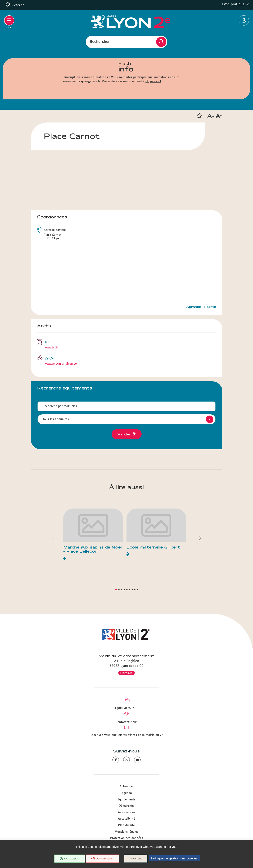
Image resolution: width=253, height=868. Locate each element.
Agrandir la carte (201, 307)
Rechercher (100, 42)
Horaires (126, 673)
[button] (199, 116)
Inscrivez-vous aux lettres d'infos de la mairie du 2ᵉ (126, 735)
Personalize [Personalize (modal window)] (136, 859)
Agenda (127, 793)
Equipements (126, 800)
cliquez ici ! (153, 81)
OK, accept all (70, 859)
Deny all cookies (102, 859)
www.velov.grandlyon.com (62, 364)
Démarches (126, 806)
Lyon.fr (18, 5)
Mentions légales (126, 832)
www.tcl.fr (52, 348)
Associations (127, 812)
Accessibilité (126, 819)
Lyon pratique (236, 4)
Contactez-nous (127, 722)
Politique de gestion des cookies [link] (174, 858)
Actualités (127, 787)
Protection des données (127, 838)
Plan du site (126, 825)
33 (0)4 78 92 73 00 (127, 708)
